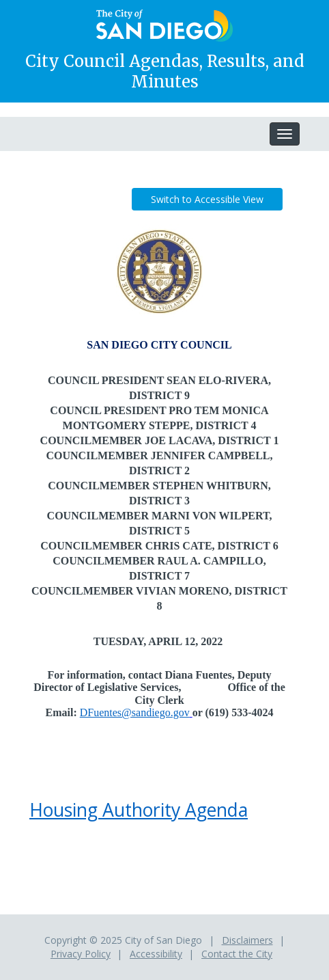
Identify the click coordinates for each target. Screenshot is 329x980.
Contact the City (237, 954)
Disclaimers (247, 940)
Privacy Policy (81, 954)
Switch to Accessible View (207, 199)
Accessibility (156, 954)
